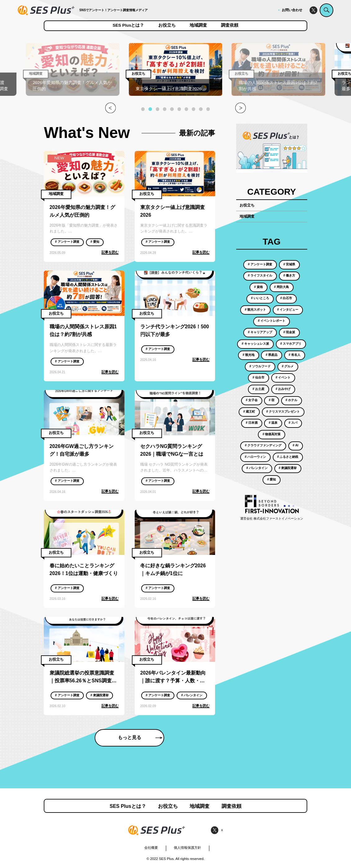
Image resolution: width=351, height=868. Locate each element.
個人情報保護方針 (187, 848)
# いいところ (260, 298)
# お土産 (259, 389)
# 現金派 (289, 332)
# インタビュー (288, 310)
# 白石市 (286, 298)
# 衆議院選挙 (99, 695)
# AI (295, 445)
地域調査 (198, 25)
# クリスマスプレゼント (283, 412)
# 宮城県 (289, 264)
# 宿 (272, 400)
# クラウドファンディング (263, 445)
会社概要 (151, 848)
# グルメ (288, 366)
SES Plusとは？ (128, 25)
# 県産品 (272, 355)
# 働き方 (289, 275)
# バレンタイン (192, 695)
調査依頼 (230, 25)
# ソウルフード (260, 366)
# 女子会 (252, 400)
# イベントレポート (272, 321)
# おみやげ (283, 389)
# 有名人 (295, 355)
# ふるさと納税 (288, 457)
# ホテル (291, 400)
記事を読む (110, 252)
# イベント (283, 377)
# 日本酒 (252, 423)
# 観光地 (249, 355)
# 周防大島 (281, 287)
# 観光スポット (255, 310)
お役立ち (167, 25)
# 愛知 (95, 242)
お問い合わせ (292, 10)
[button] (143, 109)
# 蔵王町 (249, 412)
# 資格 (259, 287)
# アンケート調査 (67, 242)
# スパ (293, 423)
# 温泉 (273, 423)
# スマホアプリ (291, 344)
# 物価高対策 (272, 434)
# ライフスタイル (260, 275)
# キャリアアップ (260, 332)
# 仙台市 (259, 377)
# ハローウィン (255, 457)
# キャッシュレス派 (255, 344)
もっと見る (140, 737)
